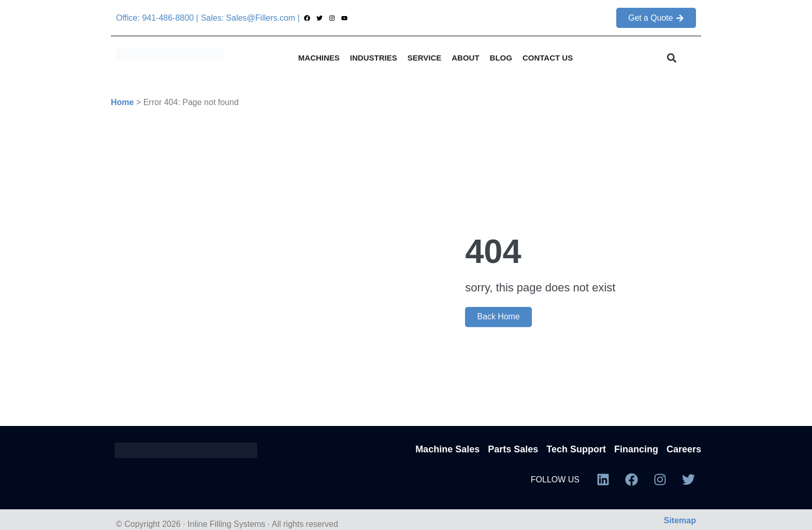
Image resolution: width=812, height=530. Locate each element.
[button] (672, 58)
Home (122, 102)
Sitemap (680, 520)
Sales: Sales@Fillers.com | (250, 18)
